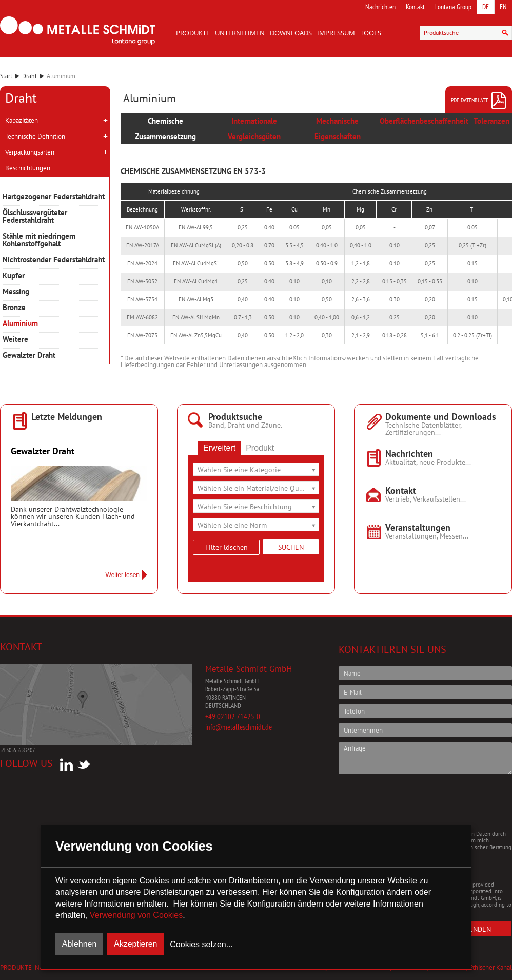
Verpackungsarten (30, 152)
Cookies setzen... (201, 944)
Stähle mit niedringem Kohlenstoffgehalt (39, 240)
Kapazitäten (22, 120)
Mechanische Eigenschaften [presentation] (338, 129)
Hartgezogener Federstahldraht (54, 197)
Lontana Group (453, 7)
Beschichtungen (28, 168)
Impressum (336, 33)
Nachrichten (380, 7)
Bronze (14, 308)
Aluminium (20, 324)
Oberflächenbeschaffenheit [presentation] (424, 121)
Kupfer (14, 276)
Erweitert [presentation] (219, 448)
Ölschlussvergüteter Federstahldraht (35, 217)
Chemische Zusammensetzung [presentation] (165, 129)
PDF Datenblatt (479, 101)
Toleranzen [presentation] (491, 121)
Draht (29, 76)
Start (6, 76)
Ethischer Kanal (490, 967)
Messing (16, 292)
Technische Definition (35, 136)
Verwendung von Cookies (136, 915)
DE (486, 7)
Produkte (193, 33)
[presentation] (417, 802)
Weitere (15, 340)
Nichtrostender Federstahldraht (54, 260)
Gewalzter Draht (29, 356)
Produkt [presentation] (260, 448)
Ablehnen (80, 944)
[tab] (165, 129)
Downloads (291, 33)
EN (503, 7)
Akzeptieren (136, 944)
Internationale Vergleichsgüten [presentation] (254, 129)
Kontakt (415, 7)
